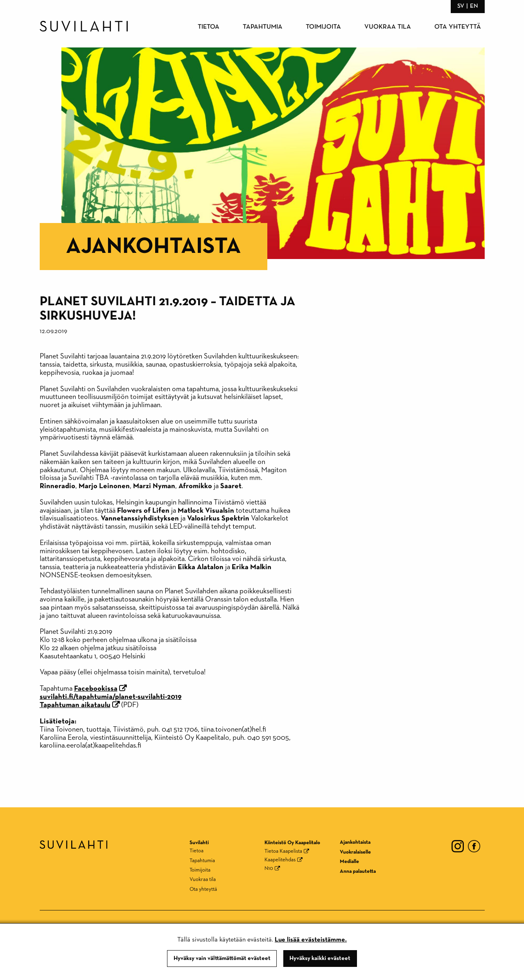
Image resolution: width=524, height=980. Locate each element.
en (474, 6)
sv (461, 6)
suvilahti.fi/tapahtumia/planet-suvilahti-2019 (111, 697)
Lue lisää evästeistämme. (311, 940)
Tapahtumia (263, 27)
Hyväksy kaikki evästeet (320, 958)
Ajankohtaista (154, 247)
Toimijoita (323, 27)
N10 (269, 868)
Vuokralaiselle (355, 852)
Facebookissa (96, 689)
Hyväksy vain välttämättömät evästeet (222, 958)
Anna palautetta (358, 871)
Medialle (349, 862)
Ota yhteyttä (458, 27)
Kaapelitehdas (280, 860)
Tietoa (209, 27)
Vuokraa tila (388, 27)
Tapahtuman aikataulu (75, 705)
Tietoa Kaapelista (283, 851)
